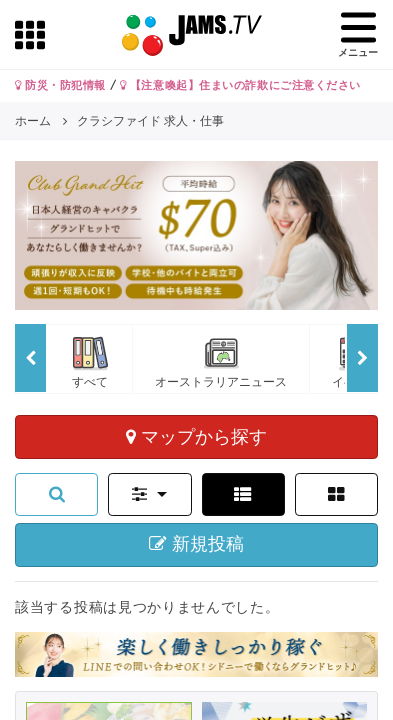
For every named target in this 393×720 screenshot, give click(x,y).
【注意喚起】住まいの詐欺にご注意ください (240, 85)
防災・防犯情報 (60, 85)
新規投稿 (196, 544)
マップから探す (196, 436)
